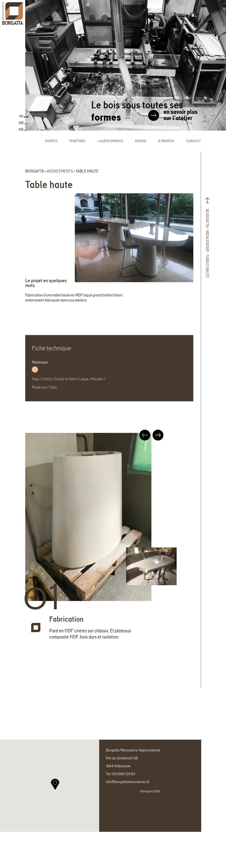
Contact (193, 141)
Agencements (111, 141)
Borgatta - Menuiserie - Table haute (208, 237)
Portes (51, 141)
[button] (55, 793)
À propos (166, 141)
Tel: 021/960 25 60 (120, 782)
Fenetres (77, 141)
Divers (141, 141)
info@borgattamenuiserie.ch (128, 790)
